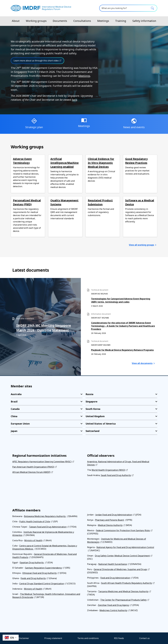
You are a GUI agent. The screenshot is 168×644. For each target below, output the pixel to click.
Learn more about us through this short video (36, 61)
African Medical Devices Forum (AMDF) (31, 472)
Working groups (36, 21)
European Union (20, 424)
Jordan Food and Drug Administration (114, 515)
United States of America (101, 424)
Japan (14, 431)
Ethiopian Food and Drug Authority (40, 573)
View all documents (142, 363)
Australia (16, 394)
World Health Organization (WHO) (108, 470)
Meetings (103, 21)
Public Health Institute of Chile (35, 522)
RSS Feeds (119, 638)
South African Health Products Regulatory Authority (127, 583)
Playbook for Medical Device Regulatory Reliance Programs (122, 350)
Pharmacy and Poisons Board (110, 520)
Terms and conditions (88, 638)
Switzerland (92, 431)
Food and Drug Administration (115, 578)
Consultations (82, 21)
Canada (15, 409)
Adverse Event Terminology (22, 161)
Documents (60, 21)
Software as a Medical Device (140, 202)
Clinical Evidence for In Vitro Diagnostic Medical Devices (101, 163)
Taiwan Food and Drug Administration (48, 527)
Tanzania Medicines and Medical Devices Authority (123, 591)
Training (121, 21)
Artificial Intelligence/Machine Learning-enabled (65, 163)
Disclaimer (24, 638)
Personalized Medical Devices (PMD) (27, 202)
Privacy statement (53, 638)
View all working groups (141, 245)
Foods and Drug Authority (33, 578)
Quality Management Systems (64, 202)
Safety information (144, 21)
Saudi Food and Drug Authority (116, 475)
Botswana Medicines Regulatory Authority (45, 516)
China (14, 416)
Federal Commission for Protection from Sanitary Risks (123, 530)
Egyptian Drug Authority (32, 563)
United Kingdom (95, 416)
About (16, 21)
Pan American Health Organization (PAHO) (33, 467)
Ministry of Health (33, 540)
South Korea (93, 409)
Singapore (91, 402)
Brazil (14, 402)
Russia (89, 394)
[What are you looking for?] (128, 8)
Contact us (144, 638)
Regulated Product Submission (100, 202)
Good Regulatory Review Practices (136, 161)
